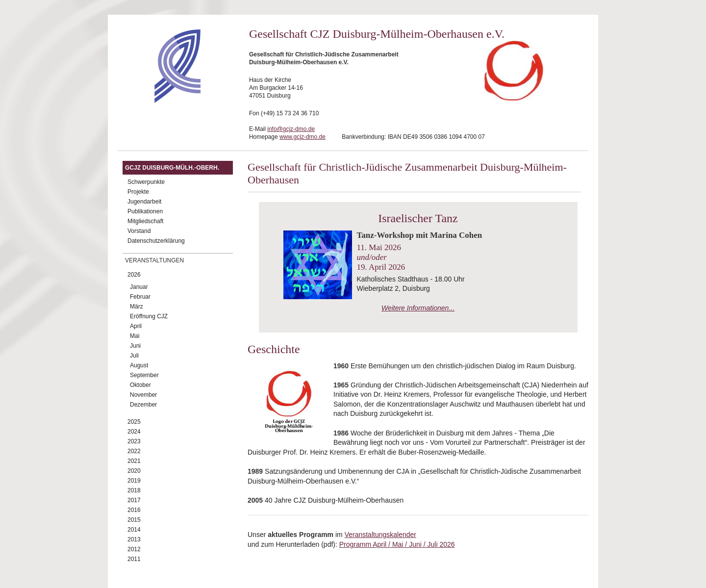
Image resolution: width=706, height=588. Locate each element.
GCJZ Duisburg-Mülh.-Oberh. (172, 168)
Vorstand (139, 231)
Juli (134, 356)
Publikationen (145, 211)
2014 (134, 530)
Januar (139, 287)
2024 (134, 432)
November (143, 395)
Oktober (140, 385)
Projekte (138, 192)
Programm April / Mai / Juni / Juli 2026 (397, 544)
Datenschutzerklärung (156, 241)
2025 (134, 422)
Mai (135, 336)
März (137, 307)
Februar (140, 297)
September (144, 375)
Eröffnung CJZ (149, 316)
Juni (135, 346)
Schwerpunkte (146, 182)
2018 (134, 490)
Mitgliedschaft (145, 221)
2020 (134, 471)
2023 (134, 441)
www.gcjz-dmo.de (303, 137)
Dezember (143, 405)
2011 (134, 559)
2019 (134, 481)
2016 (134, 510)
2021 (134, 461)
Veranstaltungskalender (380, 535)
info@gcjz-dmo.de (291, 129)
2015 (134, 520)
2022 (134, 451)
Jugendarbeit (144, 202)
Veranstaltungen (154, 260)
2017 (134, 500)
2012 (134, 549)
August (139, 365)
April (136, 326)
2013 (134, 539)
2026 (134, 275)
